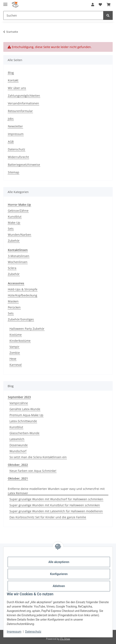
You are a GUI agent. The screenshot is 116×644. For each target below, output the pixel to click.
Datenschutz (33, 632)
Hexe (13, 359)
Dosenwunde (19, 445)
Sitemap (14, 172)
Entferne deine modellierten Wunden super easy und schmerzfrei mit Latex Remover (56, 491)
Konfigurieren (59, 574)
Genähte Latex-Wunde (25, 409)
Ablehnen (59, 586)
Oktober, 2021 (18, 478)
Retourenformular (20, 111)
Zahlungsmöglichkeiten (24, 96)
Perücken (14, 307)
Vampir (14, 347)
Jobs (11, 119)
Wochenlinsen (18, 262)
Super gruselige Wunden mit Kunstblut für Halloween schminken (55, 505)
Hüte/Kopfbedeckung (22, 295)
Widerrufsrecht (18, 157)
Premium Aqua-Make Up (26, 415)
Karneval (16, 365)
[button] (93, 5)
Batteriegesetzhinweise (24, 165)
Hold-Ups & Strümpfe (23, 289)
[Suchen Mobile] (53, 15)
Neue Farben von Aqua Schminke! (33, 471)
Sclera (12, 268)
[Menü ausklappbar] (5, 3)
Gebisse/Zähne (18, 211)
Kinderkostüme (20, 341)
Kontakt (13, 80)
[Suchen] (108, 15)
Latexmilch (17, 439)
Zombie (15, 353)
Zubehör (14, 241)
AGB (11, 142)
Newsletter (15, 126)
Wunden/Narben (20, 235)
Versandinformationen (23, 103)
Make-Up (14, 223)
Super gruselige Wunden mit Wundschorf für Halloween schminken (56, 499)
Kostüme (16, 335)
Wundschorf (18, 451)
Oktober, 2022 (18, 465)
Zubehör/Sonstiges (21, 319)
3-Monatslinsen (19, 256)
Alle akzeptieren (59, 562)
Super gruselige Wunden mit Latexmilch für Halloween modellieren (56, 511)
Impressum (14, 632)
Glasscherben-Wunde (24, 433)
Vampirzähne (19, 403)
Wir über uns (17, 88)
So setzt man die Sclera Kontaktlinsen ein (38, 457)
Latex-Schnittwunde (23, 421)
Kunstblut (15, 217)
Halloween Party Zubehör (27, 329)
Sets (11, 229)
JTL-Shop (65, 639)
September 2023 (19, 397)
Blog (11, 73)
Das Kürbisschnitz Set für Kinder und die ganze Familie (48, 517)
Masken (13, 301)
